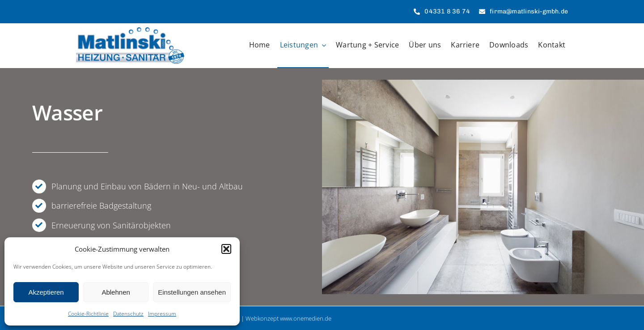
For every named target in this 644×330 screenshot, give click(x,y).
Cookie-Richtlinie (88, 314)
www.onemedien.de (306, 318)
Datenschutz (128, 314)
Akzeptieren (46, 292)
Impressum (162, 314)
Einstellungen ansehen (192, 292)
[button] (226, 249)
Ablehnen (116, 292)
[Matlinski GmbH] (130, 31)
